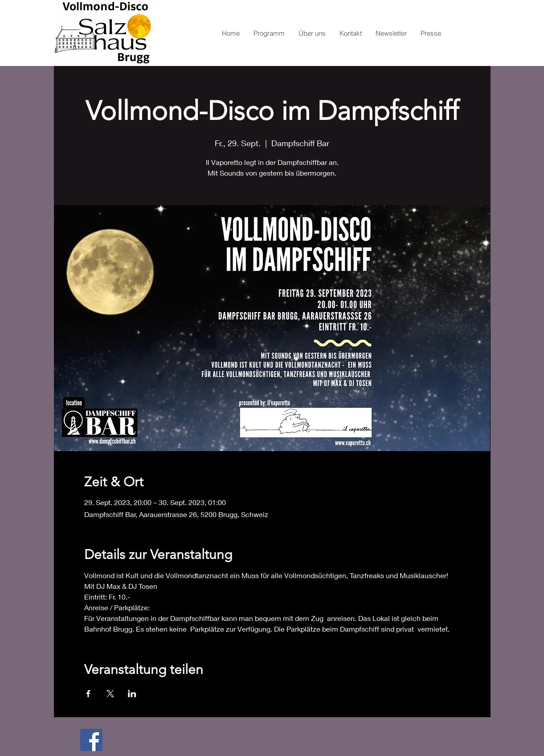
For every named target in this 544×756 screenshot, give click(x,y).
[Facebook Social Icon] (91, 740)
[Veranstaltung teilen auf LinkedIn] (132, 694)
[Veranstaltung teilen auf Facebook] (88, 694)
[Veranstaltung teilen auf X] (110, 694)
